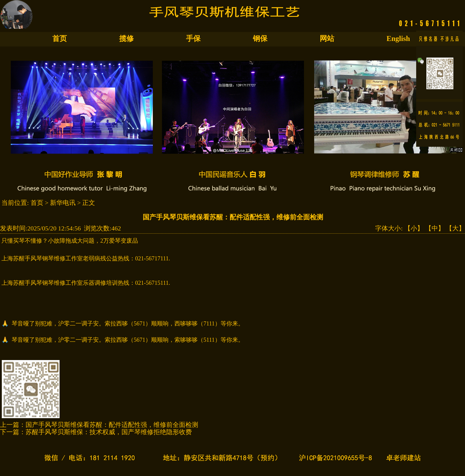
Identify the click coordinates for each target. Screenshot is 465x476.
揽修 (126, 39)
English (398, 39)
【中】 (435, 228)
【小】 (414, 228)
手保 (193, 39)
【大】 (455, 228)
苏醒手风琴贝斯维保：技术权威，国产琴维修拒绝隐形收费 (109, 432)
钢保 (260, 39)
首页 (60, 39)
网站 (327, 39)
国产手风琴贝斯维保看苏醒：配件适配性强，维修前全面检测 (112, 425)
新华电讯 (63, 203)
